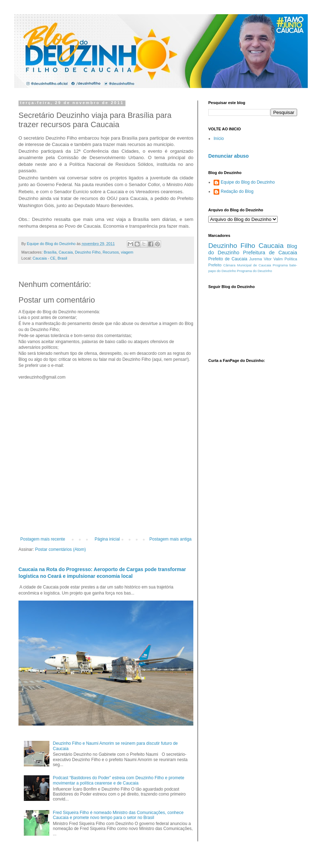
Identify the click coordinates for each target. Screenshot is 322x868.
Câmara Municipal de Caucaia (247, 265)
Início (219, 139)
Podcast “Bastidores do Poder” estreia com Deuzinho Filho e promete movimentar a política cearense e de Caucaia (119, 780)
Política (291, 259)
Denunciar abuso (229, 156)
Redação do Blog (237, 191)
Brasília (50, 252)
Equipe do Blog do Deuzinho (248, 182)
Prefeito (215, 265)
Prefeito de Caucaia (228, 259)
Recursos (111, 252)
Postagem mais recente (43, 539)
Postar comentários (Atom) (61, 549)
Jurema (256, 259)
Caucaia (66, 252)
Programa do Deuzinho (255, 271)
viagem (127, 252)
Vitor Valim (273, 259)
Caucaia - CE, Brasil (50, 258)
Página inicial (107, 539)
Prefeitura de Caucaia (270, 253)
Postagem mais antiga (170, 539)
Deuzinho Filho (88, 252)
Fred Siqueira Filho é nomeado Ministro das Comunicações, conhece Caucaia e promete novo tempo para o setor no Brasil (118, 815)
